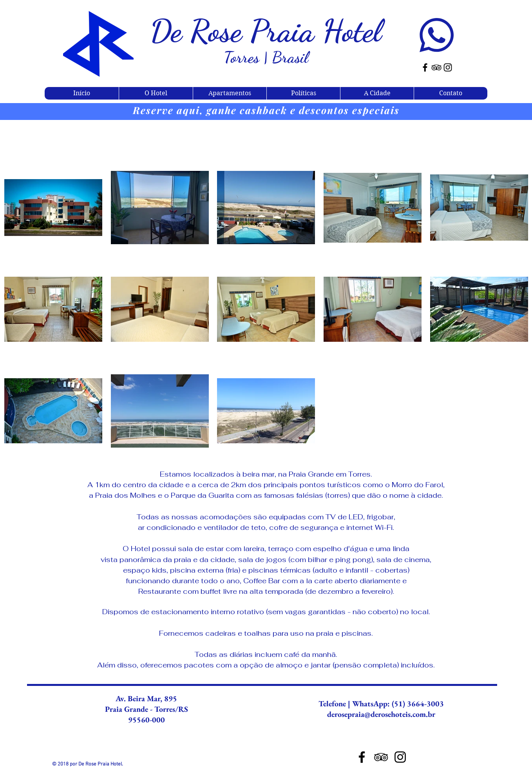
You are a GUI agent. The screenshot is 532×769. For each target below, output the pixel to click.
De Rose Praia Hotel (266, 31)
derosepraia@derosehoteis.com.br (381, 714)
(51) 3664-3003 (417, 704)
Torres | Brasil (266, 57)
